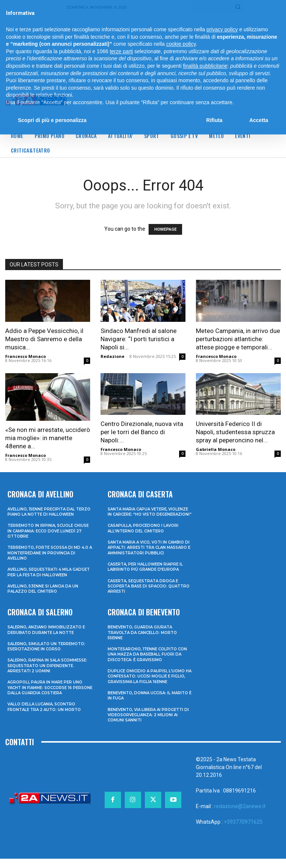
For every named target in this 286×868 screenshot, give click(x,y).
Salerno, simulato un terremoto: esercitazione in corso (50, 650)
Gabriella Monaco (216, 449)
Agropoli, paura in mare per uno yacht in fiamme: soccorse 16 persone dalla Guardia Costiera (48, 691)
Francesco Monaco (26, 356)
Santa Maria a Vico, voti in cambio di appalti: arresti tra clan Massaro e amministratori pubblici (149, 555)
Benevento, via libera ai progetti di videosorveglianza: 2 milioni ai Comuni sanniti (149, 724)
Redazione (112, 356)
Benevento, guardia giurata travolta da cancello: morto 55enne (145, 642)
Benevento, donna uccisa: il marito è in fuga (142, 705)
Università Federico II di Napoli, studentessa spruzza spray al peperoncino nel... (235, 432)
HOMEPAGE (165, 229)
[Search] (238, 7)
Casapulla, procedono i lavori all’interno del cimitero (146, 533)
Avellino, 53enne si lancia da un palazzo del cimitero (45, 593)
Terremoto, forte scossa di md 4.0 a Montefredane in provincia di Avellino (50, 558)
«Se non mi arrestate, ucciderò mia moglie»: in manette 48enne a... (48, 438)
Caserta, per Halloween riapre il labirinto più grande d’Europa (148, 577)
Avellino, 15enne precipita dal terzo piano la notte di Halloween (44, 514)
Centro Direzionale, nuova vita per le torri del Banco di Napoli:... (142, 432)
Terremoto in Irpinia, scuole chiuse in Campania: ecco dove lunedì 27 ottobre (44, 536)
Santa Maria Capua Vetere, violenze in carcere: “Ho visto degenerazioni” (144, 514)
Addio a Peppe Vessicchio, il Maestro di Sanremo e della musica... (44, 339)
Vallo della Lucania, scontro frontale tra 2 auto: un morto (47, 711)
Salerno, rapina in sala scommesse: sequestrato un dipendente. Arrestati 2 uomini (46, 670)
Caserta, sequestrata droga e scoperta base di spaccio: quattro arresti (147, 596)
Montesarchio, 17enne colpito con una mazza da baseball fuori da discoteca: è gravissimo (148, 664)
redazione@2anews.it (240, 816)
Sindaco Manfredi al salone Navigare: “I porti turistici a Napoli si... (139, 339)
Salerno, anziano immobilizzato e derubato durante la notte (49, 634)
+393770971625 (243, 831)
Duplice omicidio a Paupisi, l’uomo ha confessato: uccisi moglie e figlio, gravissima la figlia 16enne (149, 686)
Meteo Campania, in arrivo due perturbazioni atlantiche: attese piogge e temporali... (238, 339)
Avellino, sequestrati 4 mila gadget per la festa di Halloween (50, 577)
